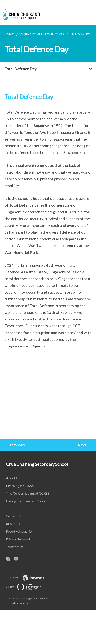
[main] (48, 238)
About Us (13, 478)
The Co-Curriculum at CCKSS (28, 493)
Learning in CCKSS (20, 486)
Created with (28, 577)
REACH (11, 524)
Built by (26, 587)
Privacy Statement (18, 539)
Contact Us (14, 516)
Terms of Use (15, 547)
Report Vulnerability (19, 531)
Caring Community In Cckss (26, 501)
